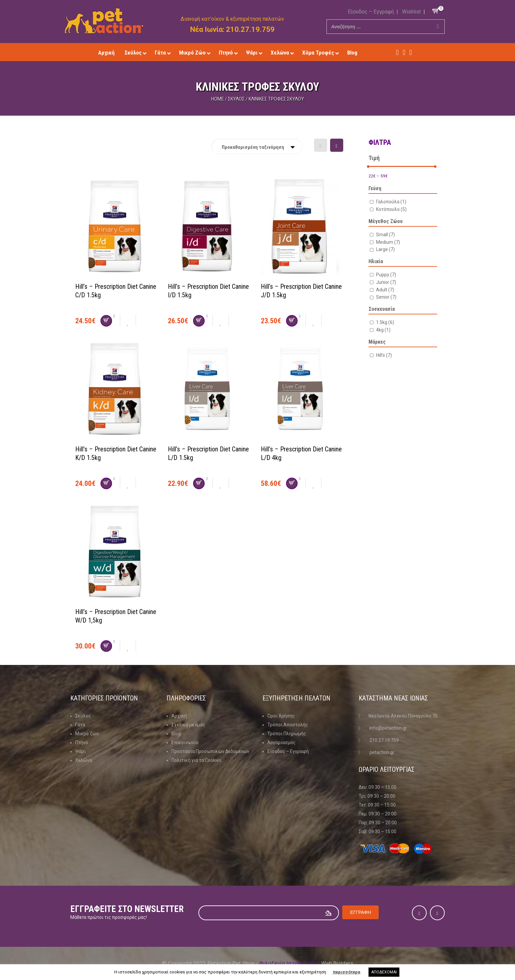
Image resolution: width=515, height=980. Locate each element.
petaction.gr (382, 752)
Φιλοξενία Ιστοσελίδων (290, 963)
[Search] (438, 27)
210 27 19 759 (384, 740)
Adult (385, 290)
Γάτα (80, 725)
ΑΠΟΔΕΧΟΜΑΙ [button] (384, 972)
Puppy (386, 275)
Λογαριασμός (281, 742)
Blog (176, 734)
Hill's (384, 355)
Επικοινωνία (185, 742)
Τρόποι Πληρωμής (287, 734)
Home (218, 99)
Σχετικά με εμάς (188, 725)
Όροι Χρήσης (281, 716)
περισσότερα (347, 972)
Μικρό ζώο (87, 734)
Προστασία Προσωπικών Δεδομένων (210, 751)
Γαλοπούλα (391, 202)
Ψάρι (80, 751)
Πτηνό (82, 742)
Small (385, 235)
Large (385, 249)
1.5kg (385, 322)
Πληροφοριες (186, 698)
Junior (386, 282)
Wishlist (411, 12)
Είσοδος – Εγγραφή (371, 12)
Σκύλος (236, 99)
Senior (386, 297)
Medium (388, 242)
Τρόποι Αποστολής (288, 725)
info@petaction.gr (388, 728)
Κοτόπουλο (391, 209)
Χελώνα (84, 760)
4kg (383, 330)
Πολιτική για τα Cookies (196, 760)
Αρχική (179, 716)
